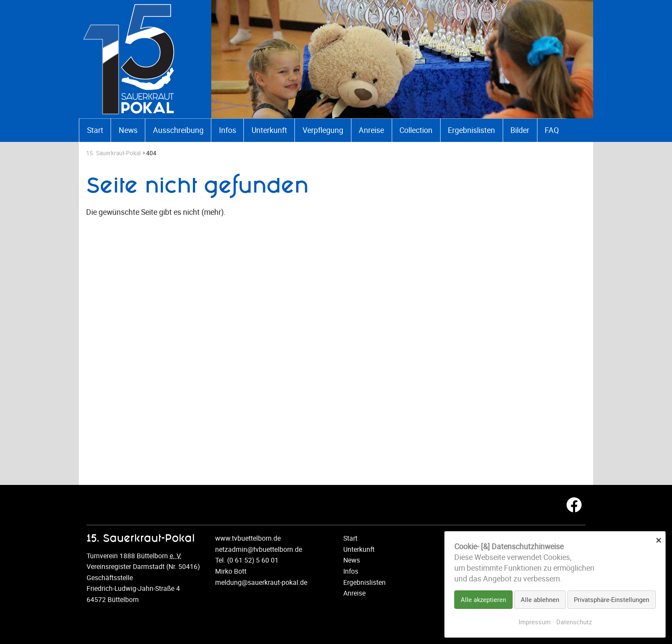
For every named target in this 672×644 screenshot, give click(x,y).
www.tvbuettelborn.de (248, 538)
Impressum (535, 622)
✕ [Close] (658, 540)
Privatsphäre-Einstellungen (612, 599)
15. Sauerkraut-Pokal (116, 153)
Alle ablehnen (540, 599)
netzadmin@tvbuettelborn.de (259, 549)
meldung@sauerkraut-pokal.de (261, 582)
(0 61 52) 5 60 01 (253, 560)
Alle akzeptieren (483, 599)
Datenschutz (574, 622)
